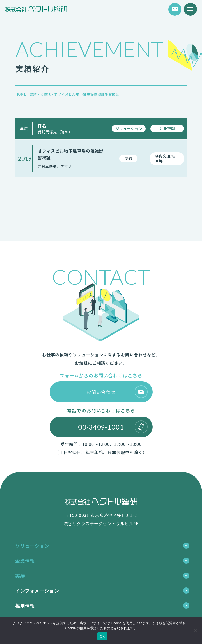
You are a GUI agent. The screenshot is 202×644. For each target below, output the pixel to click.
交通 (128, 158)
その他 (46, 94)
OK (102, 636)
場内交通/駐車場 (165, 158)
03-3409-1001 (113, 427)
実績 (33, 94)
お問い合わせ (117, 392)
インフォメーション (37, 591)
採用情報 (25, 606)
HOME (21, 94)
